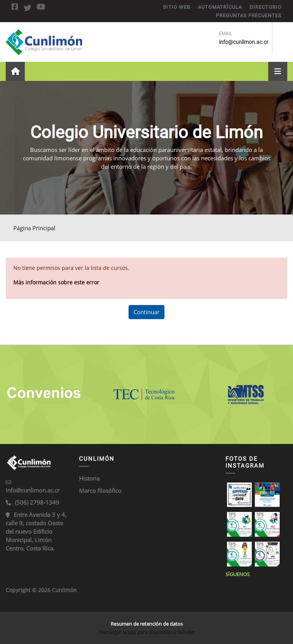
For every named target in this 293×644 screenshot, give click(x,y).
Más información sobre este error (56, 282)
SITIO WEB (177, 7)
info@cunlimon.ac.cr (33, 490)
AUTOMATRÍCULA (220, 7)
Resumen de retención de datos (147, 624)
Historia (89, 478)
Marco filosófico (100, 491)
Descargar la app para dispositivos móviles (147, 632)
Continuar (146, 312)
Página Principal (34, 228)
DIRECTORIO (266, 7)
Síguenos (237, 574)
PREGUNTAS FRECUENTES (249, 15)
